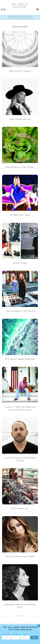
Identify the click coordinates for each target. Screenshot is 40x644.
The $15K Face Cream (20, 215)
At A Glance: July (20, 508)
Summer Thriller (20, 263)
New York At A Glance (20, 71)
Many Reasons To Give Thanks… (20, 167)
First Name (6, 635)
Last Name (16, 635)
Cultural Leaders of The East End (20, 311)
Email (25, 635)
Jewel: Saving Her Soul (20, 119)
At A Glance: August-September (20, 359)
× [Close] (39, 626)
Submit (34, 638)
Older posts (21, 616)
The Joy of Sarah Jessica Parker (20, 556)
